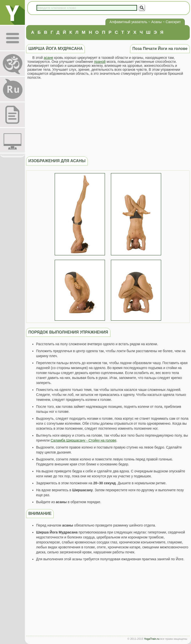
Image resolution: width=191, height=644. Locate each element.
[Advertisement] (108, 118)
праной (100, 62)
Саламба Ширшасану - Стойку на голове (83, 440)
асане (48, 58)
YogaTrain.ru (152, 639)
